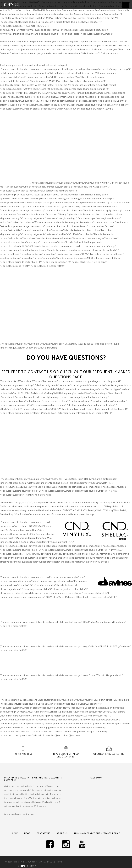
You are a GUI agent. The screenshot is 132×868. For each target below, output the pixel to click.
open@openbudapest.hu (109, 754)
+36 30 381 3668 (23, 754)
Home (15, 833)
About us (62, 833)
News (27, 833)
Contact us (44, 833)
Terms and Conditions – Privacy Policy (97, 833)
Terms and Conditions (50, 862)
